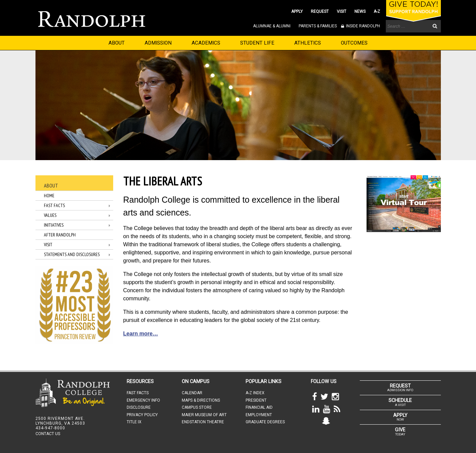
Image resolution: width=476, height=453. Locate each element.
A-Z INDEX (255, 393)
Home (49, 196)
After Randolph (60, 235)
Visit (48, 245)
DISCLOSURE (139, 407)
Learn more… (141, 334)
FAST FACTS (138, 393)
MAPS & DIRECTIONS (201, 400)
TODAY (400, 431)
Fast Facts (54, 205)
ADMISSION (158, 43)
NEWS (360, 11)
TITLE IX (134, 422)
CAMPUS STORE (197, 407)
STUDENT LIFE (257, 43)
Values (50, 215)
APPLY (297, 11)
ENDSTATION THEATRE (203, 422)
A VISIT (400, 402)
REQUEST (320, 11)
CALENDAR (192, 393)
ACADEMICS (206, 43)
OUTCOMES (354, 43)
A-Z (377, 11)
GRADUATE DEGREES (265, 422)
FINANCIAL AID (259, 407)
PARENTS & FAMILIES (318, 26)
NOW (400, 417)
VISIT (342, 11)
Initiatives (54, 225)
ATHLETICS (308, 43)
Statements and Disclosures (72, 254)
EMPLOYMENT (259, 415)
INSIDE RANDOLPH (362, 26)
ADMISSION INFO (400, 387)
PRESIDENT (256, 400)
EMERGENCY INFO (143, 400)
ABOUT (117, 43)
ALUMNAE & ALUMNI (272, 26)
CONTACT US (48, 434)
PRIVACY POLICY (142, 415)
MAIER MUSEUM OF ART (204, 415)
